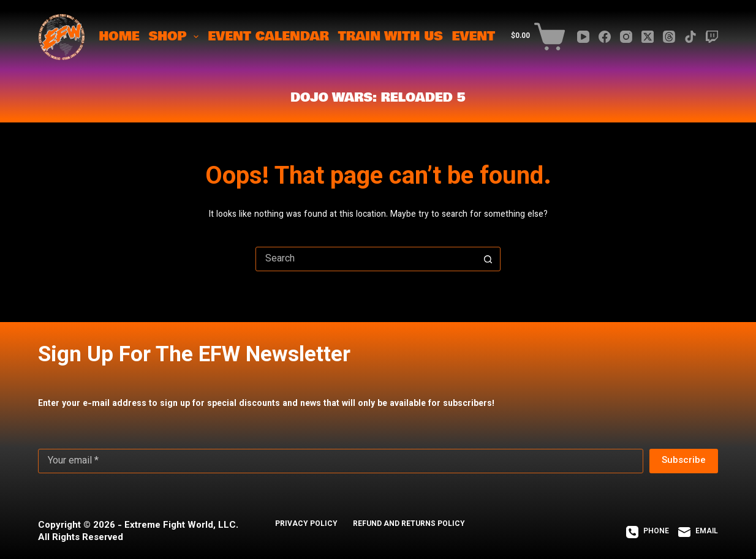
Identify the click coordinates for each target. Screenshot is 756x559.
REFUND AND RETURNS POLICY (409, 525)
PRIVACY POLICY (306, 525)
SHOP (176, 36)
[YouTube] (583, 37)
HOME (119, 36)
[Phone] (648, 532)
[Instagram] (626, 37)
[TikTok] (690, 37)
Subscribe (684, 461)
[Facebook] (605, 37)
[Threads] (669, 37)
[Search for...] (366, 259)
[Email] (698, 532)
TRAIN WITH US (391, 36)
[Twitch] (712, 37)
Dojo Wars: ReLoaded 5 (378, 98)
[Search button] (488, 259)
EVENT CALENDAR (268, 36)
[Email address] (341, 461)
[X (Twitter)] (648, 37)
